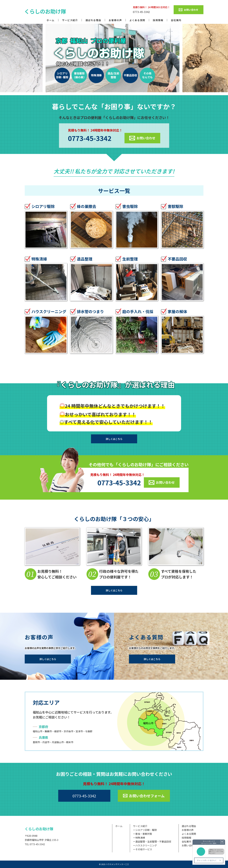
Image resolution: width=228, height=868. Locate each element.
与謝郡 (89, 731)
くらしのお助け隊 (39, 829)
